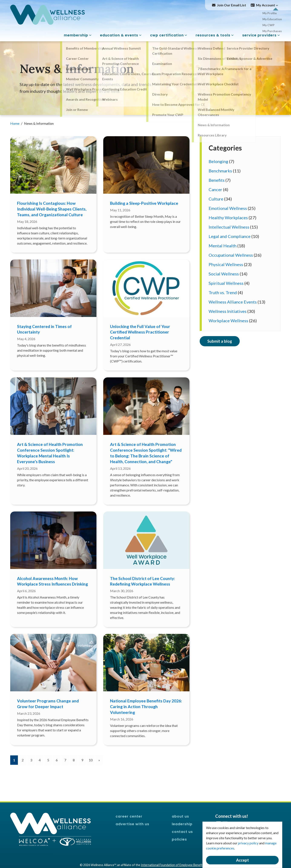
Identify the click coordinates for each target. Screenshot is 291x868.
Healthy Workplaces (228, 218)
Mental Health (223, 246)
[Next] (99, 760)
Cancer (215, 189)
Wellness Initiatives (228, 311)
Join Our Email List (232, 5)
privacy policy (248, 843)
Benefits (217, 180)
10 (91, 760)
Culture (216, 199)
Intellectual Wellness (229, 227)
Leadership (182, 824)
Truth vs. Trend (223, 292)
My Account (267, 5)
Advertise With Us (132, 824)
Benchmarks (220, 171)
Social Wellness (224, 274)
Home (15, 123)
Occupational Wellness (231, 255)
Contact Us (182, 832)
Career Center (129, 816)
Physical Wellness (226, 264)
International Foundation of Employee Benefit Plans (176, 865)
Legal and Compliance (230, 236)
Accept (242, 860)
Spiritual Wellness (226, 283)
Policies (179, 839)
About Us (180, 816)
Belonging (218, 161)
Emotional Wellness (228, 208)
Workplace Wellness (228, 321)
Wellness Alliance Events (233, 302)
